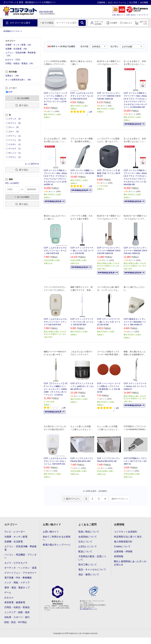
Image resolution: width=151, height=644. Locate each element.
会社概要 (144, 2)
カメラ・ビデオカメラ (16, 563)
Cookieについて (122, 546)
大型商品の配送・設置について (92, 558)
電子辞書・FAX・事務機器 (18, 578)
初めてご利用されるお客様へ (57, 538)
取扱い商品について (89, 532)
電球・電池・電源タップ (17, 588)
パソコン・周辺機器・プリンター (20, 556)
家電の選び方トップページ (57, 545)
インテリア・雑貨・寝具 (17, 612)
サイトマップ (143, 15)
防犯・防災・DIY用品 (15, 622)
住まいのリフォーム (117, 2)
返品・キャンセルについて (92, 569)
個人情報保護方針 (123, 542)
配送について (85, 551)
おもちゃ (9, 597)
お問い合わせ (131, 15)
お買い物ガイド (118, 15)
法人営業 (133, 2)
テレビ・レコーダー (15, 532)
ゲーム (8, 592)
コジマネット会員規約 (125, 532)
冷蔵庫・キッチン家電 (16, 537)
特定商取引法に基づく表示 (128, 537)
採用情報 (119, 556)
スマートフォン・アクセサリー (20, 573)
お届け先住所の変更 (46, 11)
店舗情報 (101, 2)
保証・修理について (89, 574)
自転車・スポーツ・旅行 (17, 617)
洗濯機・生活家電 (14, 542)
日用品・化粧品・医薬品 (17, 607)
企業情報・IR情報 (123, 551)
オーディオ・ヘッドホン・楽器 (20, 568)
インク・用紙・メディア (17, 583)
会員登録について (88, 537)
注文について (85, 542)
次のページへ (118, 499)
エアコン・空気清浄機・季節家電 (20, 548)
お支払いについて (88, 546)
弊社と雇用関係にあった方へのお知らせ (130, 563)
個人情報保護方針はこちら (88, 609)
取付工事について (88, 565)
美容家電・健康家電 (15, 602)
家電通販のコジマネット (13, 31)
